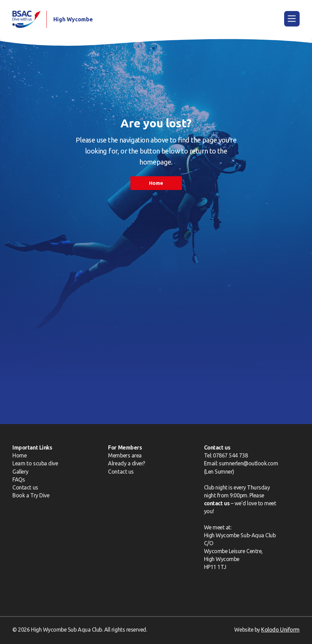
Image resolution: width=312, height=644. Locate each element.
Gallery (20, 472)
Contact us (25, 487)
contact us (217, 503)
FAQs (19, 479)
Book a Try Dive (31, 495)
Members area (125, 455)
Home (156, 183)
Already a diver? (126, 463)
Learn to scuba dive (35, 463)
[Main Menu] (292, 19)
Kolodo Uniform (280, 630)
